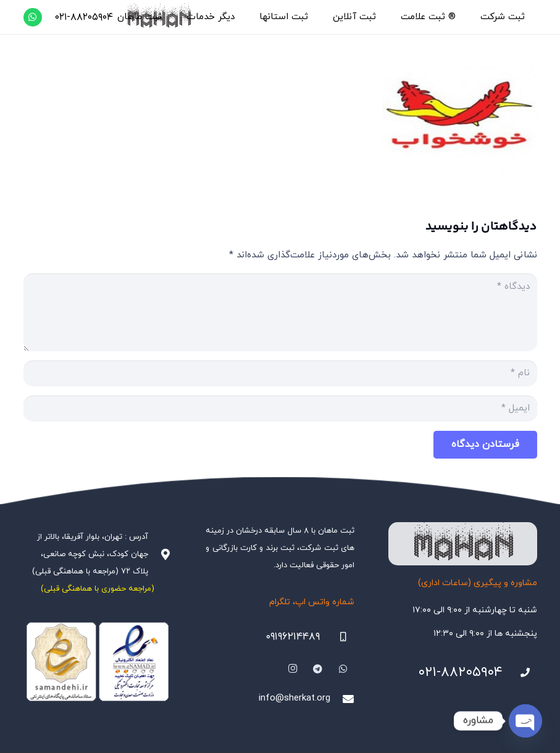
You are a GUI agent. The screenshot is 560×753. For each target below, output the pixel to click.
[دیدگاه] (280, 312)
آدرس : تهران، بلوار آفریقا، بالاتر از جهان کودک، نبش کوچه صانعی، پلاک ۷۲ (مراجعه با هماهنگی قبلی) (90, 554)
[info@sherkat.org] (342, 699)
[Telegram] (318, 669)
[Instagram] (293, 669)
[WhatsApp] (33, 17)
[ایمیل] (280, 409)
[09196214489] (337, 637)
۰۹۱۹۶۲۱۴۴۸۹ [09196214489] (293, 637)
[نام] (280, 373)
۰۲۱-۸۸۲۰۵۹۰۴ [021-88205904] (460, 672)
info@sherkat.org (295, 698)
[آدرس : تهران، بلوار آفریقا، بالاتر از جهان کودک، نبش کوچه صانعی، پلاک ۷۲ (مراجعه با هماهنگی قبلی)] (160, 554)
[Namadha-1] (98, 662)
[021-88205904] (520, 673)
